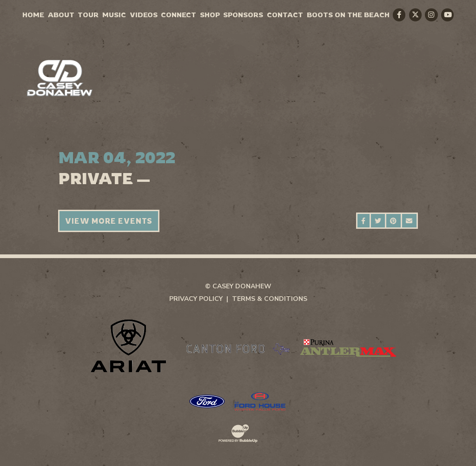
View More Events (109, 221)
